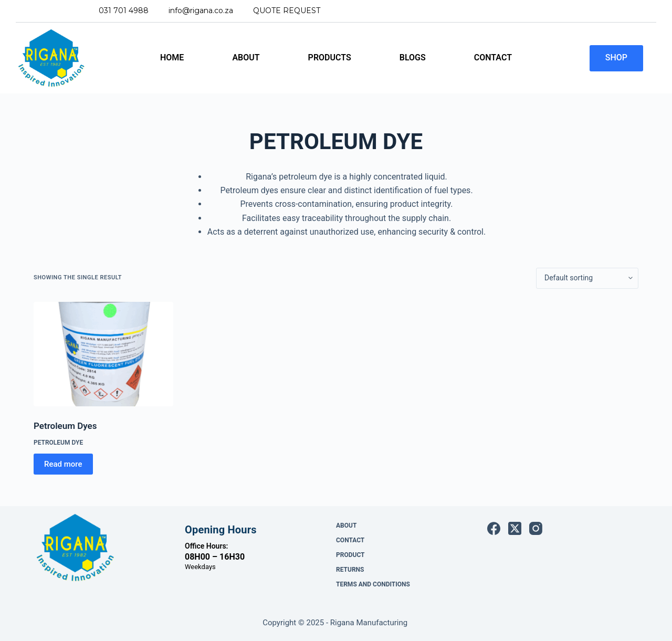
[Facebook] (494, 528)
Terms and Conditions (373, 584)
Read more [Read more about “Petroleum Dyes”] (63, 464)
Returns (350, 570)
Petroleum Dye (58, 443)
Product (350, 555)
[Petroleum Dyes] (103, 354)
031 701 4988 (124, 10)
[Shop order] (587, 278)
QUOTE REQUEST (287, 10)
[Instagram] (536, 528)
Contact (493, 57)
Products (330, 57)
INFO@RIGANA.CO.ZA (201, 10)
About (246, 57)
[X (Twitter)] (515, 528)
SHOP (616, 57)
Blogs (413, 57)
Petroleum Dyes (65, 426)
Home (172, 57)
